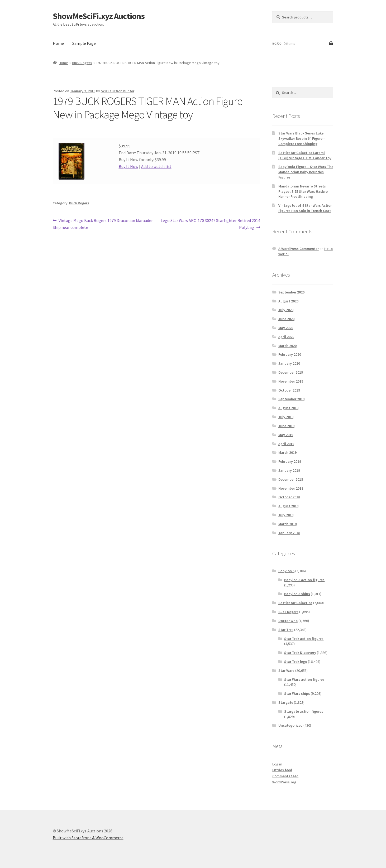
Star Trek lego (296, 662)
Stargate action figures (304, 711)
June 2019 (286, 426)
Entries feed (282, 770)
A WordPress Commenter (299, 249)
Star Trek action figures (304, 639)
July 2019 (286, 417)
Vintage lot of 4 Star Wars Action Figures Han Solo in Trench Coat (305, 208)
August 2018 (288, 506)
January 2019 (289, 470)
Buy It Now (128, 166)
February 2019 (290, 461)
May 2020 (286, 328)
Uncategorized (290, 725)
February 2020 (290, 354)
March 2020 (287, 346)
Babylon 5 (286, 571)
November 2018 (291, 488)
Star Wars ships (297, 693)
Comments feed (285, 776)
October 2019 (289, 390)
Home (58, 43)
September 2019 (291, 399)
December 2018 (291, 479)
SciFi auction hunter (118, 91)
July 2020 (286, 310)
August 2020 (288, 301)
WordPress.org (284, 782)
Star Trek (286, 630)
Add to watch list (156, 166)
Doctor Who (288, 621)
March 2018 (287, 524)
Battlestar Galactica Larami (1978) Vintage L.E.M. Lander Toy (305, 155)
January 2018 (289, 533)
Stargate (286, 702)
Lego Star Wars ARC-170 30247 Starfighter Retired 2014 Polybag (210, 224)
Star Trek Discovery (300, 653)
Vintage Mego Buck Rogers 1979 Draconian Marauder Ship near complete (103, 224)
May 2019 (286, 435)
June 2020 (286, 319)
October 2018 (289, 497)
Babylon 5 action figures (304, 580)
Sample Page (84, 43)
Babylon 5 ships (297, 594)
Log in (277, 764)
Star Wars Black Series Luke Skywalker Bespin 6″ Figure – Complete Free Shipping (302, 138)
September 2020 (291, 292)
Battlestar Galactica (295, 603)
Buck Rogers (82, 63)
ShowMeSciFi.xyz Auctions (99, 16)
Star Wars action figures (304, 679)
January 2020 (289, 363)
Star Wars (286, 671)
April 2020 (286, 337)
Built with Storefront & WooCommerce (88, 838)
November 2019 (291, 381)
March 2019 (287, 452)
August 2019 (288, 408)
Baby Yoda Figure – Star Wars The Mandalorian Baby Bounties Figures (306, 172)
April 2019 (286, 444)
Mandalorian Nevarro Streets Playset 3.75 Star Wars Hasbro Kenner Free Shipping (303, 191)
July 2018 (286, 515)
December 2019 (291, 372)
